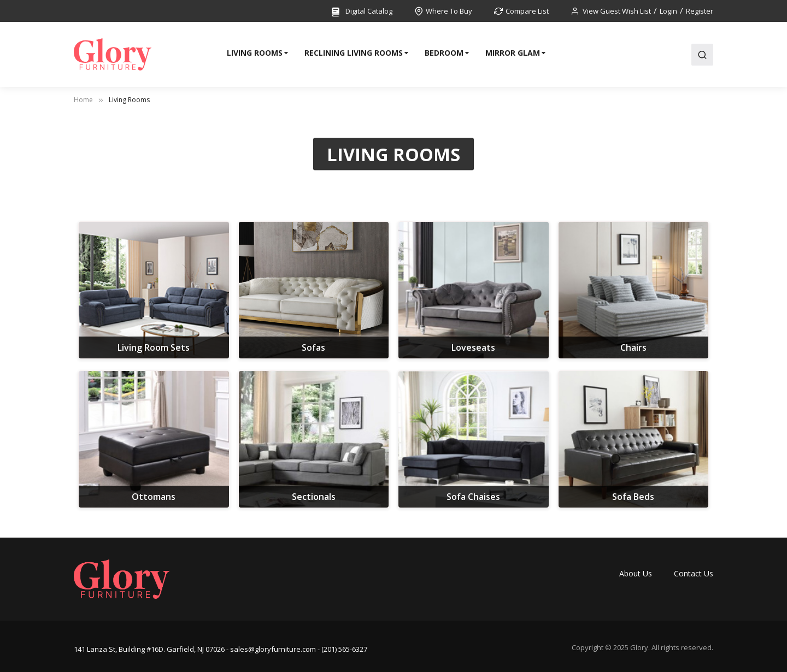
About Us (636, 573)
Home (83, 100)
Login (668, 11)
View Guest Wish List (617, 11)
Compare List (527, 11)
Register (700, 11)
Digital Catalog (361, 12)
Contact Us (694, 573)
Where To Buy (449, 11)
